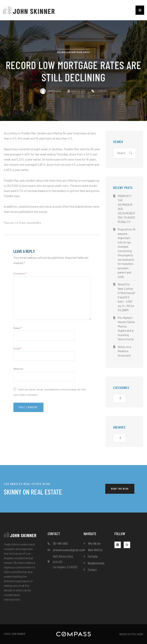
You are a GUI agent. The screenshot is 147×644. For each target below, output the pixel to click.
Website (18, 369)
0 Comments (101, 91)
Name (18, 328)
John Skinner (51, 91)
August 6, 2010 (76, 91)
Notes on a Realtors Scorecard (124, 351)
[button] (140, 10)
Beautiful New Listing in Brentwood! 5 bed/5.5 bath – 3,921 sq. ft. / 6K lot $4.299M (127, 297)
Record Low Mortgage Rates (73, 52)
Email (17, 348)
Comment (20, 273)
